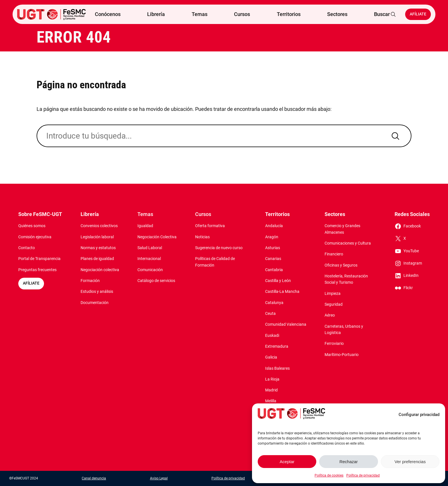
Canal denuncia (94, 478)
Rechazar (349, 462)
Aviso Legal (159, 478)
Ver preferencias (410, 462)
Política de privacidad (363, 475)
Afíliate (418, 14)
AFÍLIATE (31, 283)
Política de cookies (329, 475)
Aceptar (287, 462)
